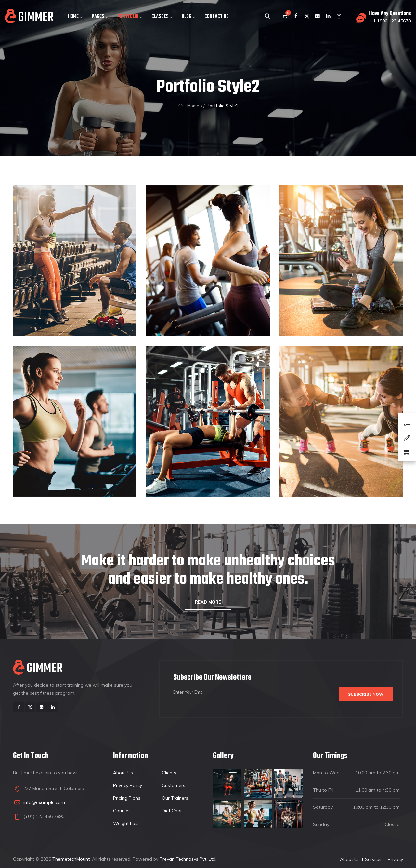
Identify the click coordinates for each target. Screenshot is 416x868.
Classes (160, 17)
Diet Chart (173, 811)
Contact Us (217, 17)
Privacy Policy (128, 785)
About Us (123, 773)
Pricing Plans (127, 798)
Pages (98, 17)
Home (73, 17)
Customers (174, 785)
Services (374, 859)
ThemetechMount (71, 859)
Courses (122, 811)
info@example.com (44, 802)
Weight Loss (126, 823)
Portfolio (128, 17)
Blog (187, 17)
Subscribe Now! (359, 695)
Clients (169, 773)
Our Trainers (175, 798)
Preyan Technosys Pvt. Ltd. (188, 859)
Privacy (395, 859)
